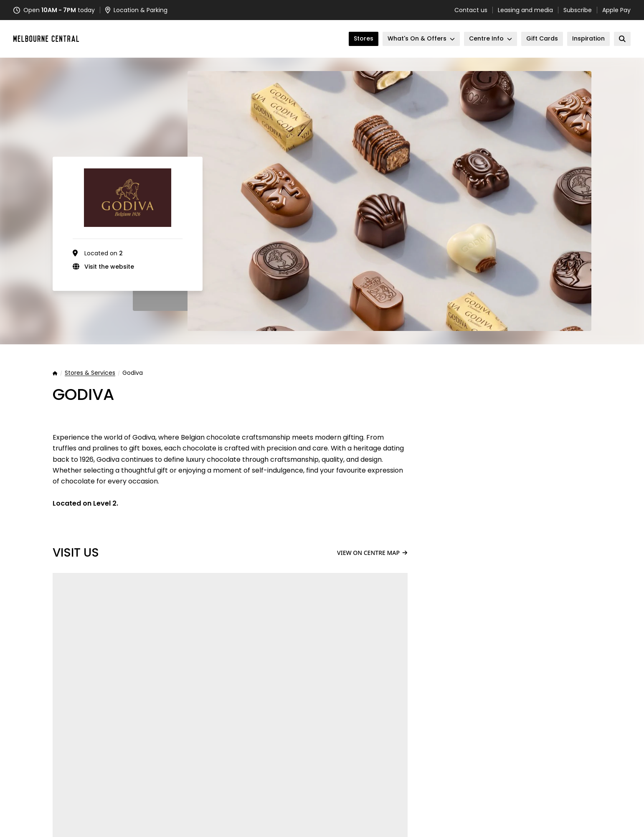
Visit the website (109, 267)
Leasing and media (525, 10)
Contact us (471, 10)
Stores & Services (90, 373)
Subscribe (578, 10)
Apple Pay (616, 10)
